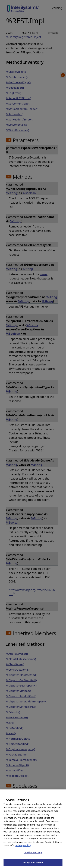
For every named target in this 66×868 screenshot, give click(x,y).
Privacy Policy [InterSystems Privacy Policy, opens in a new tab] (23, 848)
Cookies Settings (33, 855)
